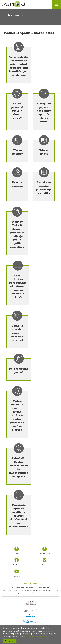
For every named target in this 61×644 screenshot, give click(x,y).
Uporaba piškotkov (31, 583)
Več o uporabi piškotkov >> (38, 636)
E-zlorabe (15, 15)
